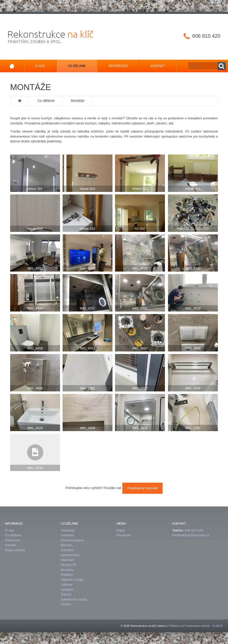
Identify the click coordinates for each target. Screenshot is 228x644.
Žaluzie (66, 594)
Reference (118, 66)
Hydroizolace (70, 555)
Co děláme (77, 66)
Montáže (67, 570)
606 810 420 (206, 36)
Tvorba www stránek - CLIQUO (204, 626)
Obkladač (68, 530)
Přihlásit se (175, 626)
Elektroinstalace (72, 540)
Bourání (67, 545)
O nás (40, 66)
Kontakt (158, 66)
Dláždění (67, 550)
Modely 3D (69, 565)
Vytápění (67, 590)
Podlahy (67, 575)
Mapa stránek (15, 550)
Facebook (124, 535)
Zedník (66, 604)
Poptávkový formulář (142, 488)
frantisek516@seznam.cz (191, 535)
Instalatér (68, 535)
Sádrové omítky (72, 580)
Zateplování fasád (74, 599)
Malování (68, 560)
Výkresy (67, 584)
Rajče (121, 530)
